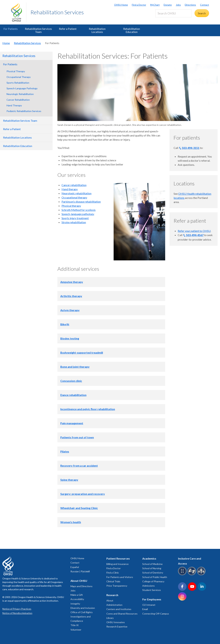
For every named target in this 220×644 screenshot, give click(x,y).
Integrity (75, 604)
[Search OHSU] (173, 13)
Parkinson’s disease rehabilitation (81, 202)
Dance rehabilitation (73, 395)
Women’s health (71, 522)
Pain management (72, 423)
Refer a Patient (68, 29)
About (110, 600)
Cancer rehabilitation (74, 185)
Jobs (178, 5)
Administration (114, 605)
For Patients (11, 29)
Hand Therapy (14, 105)
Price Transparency (117, 586)
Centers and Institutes (119, 609)
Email (145, 609)
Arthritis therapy (71, 296)
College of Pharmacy (153, 581)
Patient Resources (118, 558)
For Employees (152, 599)
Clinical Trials (113, 581)
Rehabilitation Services (57, 12)
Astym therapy (70, 310)
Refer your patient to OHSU (194, 231)
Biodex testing (70, 338)
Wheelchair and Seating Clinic (79, 508)
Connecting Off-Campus (156, 614)
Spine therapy (69, 480)
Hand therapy (70, 189)
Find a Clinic (113, 573)
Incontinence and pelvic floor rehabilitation (88, 409)
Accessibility (77, 599)
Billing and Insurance (117, 564)
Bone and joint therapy (75, 367)
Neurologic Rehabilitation (20, 94)
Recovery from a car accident (79, 466)
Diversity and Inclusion (83, 608)
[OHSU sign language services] (192, 575)
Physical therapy (71, 206)
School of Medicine (152, 564)
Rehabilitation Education (132, 30)
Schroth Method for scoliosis (79, 210)
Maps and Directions (81, 586)
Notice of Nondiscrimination (17, 613)
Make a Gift (77, 595)
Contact (205, 5)
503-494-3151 (191, 148)
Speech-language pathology (78, 214)
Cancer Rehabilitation (18, 100)
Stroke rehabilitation (74, 222)
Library (110, 618)
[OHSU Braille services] (183, 575)
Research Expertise (117, 627)
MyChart (155, 5)
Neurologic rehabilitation (76, 193)
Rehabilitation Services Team (38, 30)
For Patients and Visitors (120, 577)
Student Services (152, 590)
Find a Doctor (139, 5)
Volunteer (76, 630)
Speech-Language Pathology (22, 88)
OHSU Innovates (116, 622)
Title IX (75, 625)
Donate (168, 5)
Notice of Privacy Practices (17, 609)
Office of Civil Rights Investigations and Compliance (82, 617)
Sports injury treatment (75, 218)
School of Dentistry (153, 573)
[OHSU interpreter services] (202, 575)
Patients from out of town (77, 437)
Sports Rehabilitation (18, 83)
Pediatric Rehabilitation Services (24, 111)
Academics (149, 558)
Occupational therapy (74, 197)
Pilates (65, 451)
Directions (190, 5)
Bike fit (65, 324)
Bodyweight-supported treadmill (82, 353)
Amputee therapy (72, 282)
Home (6, 43)
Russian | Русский (80, 571)
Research (112, 595)
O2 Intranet (149, 605)
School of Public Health (155, 577)
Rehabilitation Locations (97, 30)
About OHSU (79, 581)
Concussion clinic (71, 381)
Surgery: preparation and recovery (83, 494)
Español (75, 567)
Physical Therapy (16, 71)
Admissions (148, 586)
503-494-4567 (195, 235)
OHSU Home (121, 5)
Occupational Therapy (19, 77)
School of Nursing (152, 568)
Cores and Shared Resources (122, 614)
